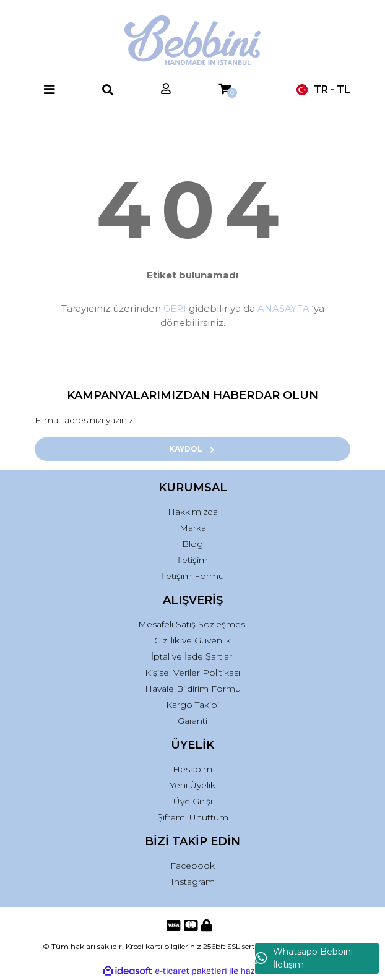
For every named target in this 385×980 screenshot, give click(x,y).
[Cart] (225, 89)
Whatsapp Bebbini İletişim (304, 958)
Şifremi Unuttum (193, 817)
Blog (192, 544)
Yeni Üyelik (192, 785)
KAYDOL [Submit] (193, 449)
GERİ (175, 308)
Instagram (193, 882)
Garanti (192, 721)
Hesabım (192, 769)
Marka (193, 528)
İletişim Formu (193, 576)
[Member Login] (166, 89)
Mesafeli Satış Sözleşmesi (192, 624)
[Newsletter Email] (192, 421)
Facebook (192, 866)
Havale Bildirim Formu (193, 689)
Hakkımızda (193, 512)
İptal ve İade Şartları (192, 656)
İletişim (193, 560)
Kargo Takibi (192, 705)
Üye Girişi (193, 801)
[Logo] (193, 40)
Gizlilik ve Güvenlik (192, 640)
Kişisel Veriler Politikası (192, 673)
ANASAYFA (283, 308)
